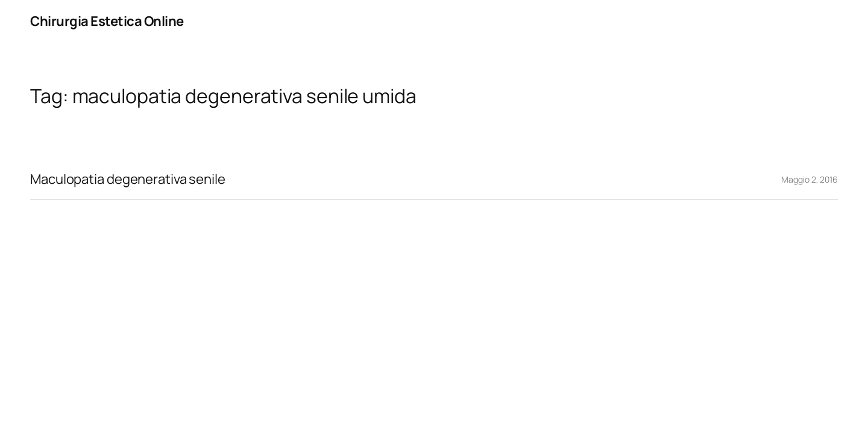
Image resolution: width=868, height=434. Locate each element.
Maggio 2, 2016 (810, 179)
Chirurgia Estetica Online (107, 21)
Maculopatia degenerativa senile (128, 179)
